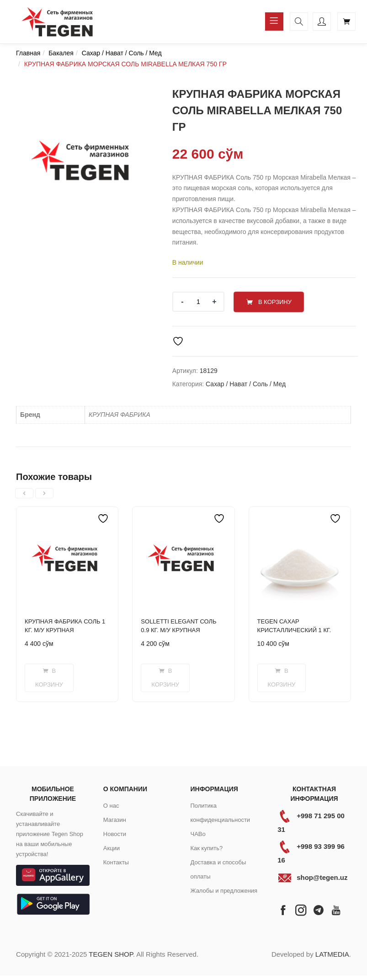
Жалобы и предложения (224, 890)
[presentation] (24, 493)
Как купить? (206, 848)
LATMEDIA (332, 954)
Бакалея (61, 53)
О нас (111, 805)
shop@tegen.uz (322, 877)
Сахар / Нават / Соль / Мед (122, 53)
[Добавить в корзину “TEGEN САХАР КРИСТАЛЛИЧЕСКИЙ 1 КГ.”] (282, 677)
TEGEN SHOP (111, 954)
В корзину (277, 301)
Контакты (116, 862)
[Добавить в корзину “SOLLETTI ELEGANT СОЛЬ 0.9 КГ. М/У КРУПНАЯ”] (165, 677)
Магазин (115, 819)
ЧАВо (198, 834)
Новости (115, 834)
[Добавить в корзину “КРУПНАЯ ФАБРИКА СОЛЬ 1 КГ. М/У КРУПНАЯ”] (49, 677)
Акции (112, 848)
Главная (28, 53)
